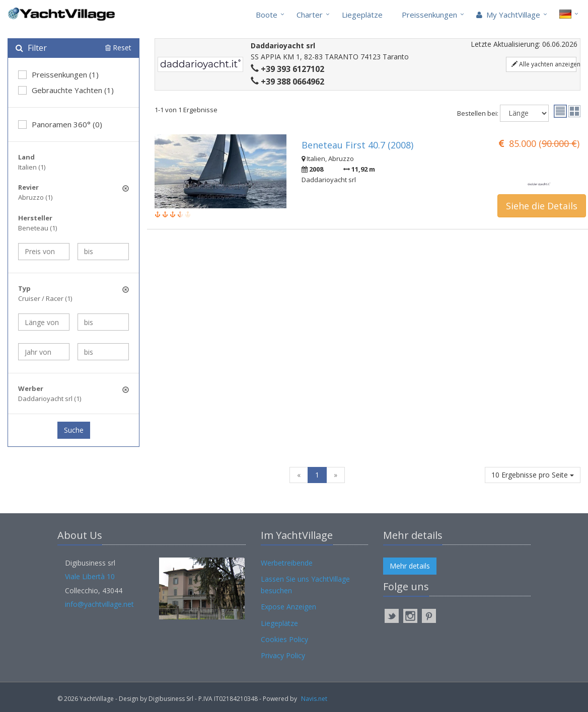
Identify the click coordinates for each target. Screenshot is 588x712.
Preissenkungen (429, 15)
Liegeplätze (362, 15)
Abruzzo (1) (35, 197)
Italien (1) (32, 167)
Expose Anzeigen (288, 607)
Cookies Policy (284, 639)
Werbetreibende (287, 563)
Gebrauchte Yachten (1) (66, 90)
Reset (118, 48)
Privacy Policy (283, 655)
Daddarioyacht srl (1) (50, 399)
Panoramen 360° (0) (60, 124)
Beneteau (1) (38, 228)
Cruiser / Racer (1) (45, 298)
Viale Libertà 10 (90, 576)
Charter (310, 15)
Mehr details (410, 566)
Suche (74, 430)
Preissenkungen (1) (58, 74)
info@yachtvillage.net (99, 604)
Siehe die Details (542, 206)
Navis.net (314, 699)
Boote (267, 15)
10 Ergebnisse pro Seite (533, 475)
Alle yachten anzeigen (544, 64)
